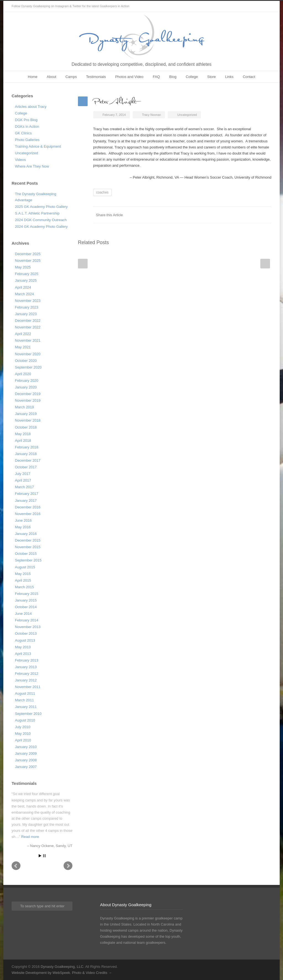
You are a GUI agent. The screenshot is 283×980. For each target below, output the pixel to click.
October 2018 (26, 427)
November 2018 (28, 420)
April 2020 (23, 374)
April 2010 (23, 740)
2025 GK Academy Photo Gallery (41, 207)
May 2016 (23, 527)
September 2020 (28, 367)
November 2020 (28, 354)
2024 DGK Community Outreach (41, 220)
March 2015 (24, 587)
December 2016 (28, 507)
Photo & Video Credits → (92, 973)
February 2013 (27, 660)
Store (212, 77)
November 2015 (28, 547)
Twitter (255, 6)
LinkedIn (244, 215)
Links (229, 77)
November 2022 (28, 327)
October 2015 (26, 554)
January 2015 (26, 600)
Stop (44, 856)
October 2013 (26, 633)
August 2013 (25, 640)
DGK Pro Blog (26, 120)
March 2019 (24, 407)
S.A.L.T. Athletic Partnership (37, 213)
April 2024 (23, 287)
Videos (20, 160)
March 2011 (24, 700)
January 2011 (26, 707)
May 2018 (23, 434)
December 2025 (28, 254)
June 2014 (23, 614)
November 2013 (28, 627)
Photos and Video (129, 77)
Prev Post (83, 264)
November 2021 (28, 340)
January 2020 (26, 387)
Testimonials (96, 77)
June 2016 (23, 520)
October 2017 (26, 467)
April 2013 (23, 654)
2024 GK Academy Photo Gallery (41, 227)
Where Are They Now (32, 166)
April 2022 (23, 334)
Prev (16, 866)
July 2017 (23, 474)
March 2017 (24, 487)
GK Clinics (23, 133)
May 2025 (23, 267)
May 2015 (23, 574)
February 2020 (27, 381)
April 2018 (23, 441)
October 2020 (26, 361)
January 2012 (26, 680)
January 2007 (26, 767)
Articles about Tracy (31, 107)
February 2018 (27, 447)
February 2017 (27, 494)
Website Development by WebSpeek (41, 973)
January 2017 (26, 501)
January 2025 (26, 280)
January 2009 (26, 753)
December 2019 (28, 394)
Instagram (266, 6)
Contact (249, 77)
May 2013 (23, 647)
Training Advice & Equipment (38, 146)
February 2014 (27, 620)
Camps (71, 77)
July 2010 (23, 727)
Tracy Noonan (152, 115)
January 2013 (26, 667)
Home (33, 77)
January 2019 (26, 414)
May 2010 (23, 734)
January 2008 (26, 760)
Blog (173, 77)
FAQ (156, 77)
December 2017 (28, 460)
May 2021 (23, 347)
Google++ (255, 215)
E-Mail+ (266, 215)
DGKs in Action (27, 126)
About (51, 77)
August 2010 (25, 720)
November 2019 (28, 400)
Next (68, 866)
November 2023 (28, 301)
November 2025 (28, 261)
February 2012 (27, 674)
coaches (102, 192)
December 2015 (28, 540)
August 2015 (25, 567)
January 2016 (26, 534)
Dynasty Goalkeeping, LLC (62, 967)
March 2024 (24, 294)
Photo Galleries (27, 140)
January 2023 (26, 314)
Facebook (222, 215)
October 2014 (26, 607)
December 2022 (28, 321)
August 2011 (25, 693)
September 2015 (28, 560)
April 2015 (23, 580)
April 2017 (23, 480)
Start (40, 856)
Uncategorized (27, 153)
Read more (30, 837)
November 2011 (28, 687)
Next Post (265, 264)
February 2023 (27, 307)
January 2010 (26, 747)
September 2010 (28, 714)
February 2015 (27, 594)
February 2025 (27, 274)
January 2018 (26, 454)
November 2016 (28, 514)
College (192, 77)
